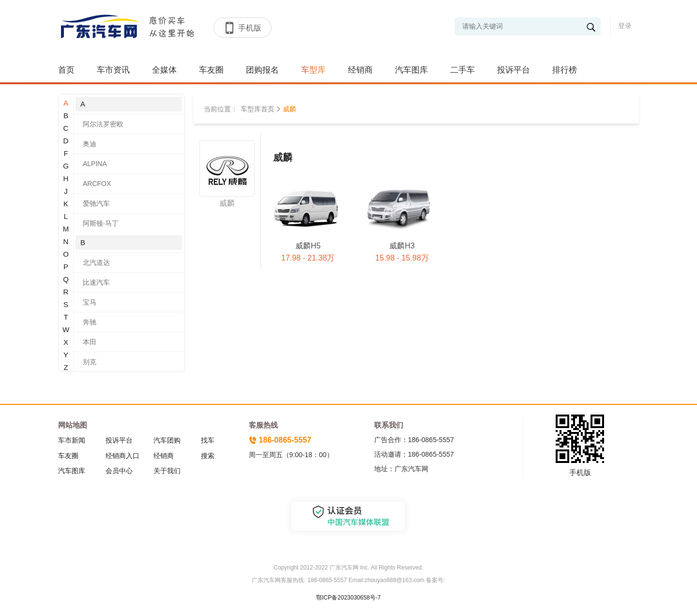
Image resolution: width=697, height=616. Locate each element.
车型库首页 (258, 109)
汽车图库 (411, 70)
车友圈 (211, 70)
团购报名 (262, 70)
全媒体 (164, 70)
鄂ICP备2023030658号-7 (348, 598)
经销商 (360, 70)
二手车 (462, 70)
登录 (625, 26)
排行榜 (565, 70)
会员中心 (119, 471)
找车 (208, 440)
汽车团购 (167, 440)
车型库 (313, 70)
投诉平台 (514, 70)
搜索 (208, 456)
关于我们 (167, 471)
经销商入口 (122, 456)
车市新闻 (72, 440)
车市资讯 (113, 70)
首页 (66, 70)
